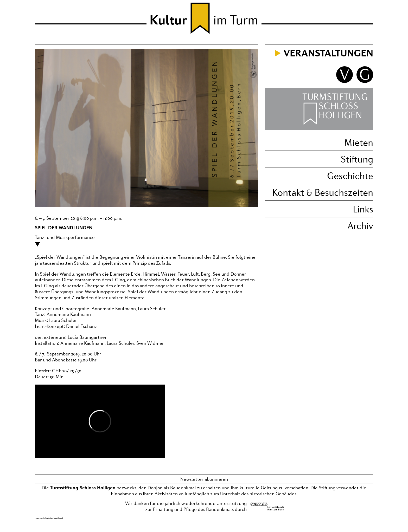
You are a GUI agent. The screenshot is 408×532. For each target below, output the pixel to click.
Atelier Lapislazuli (55, 518)
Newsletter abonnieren (204, 479)
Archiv (360, 226)
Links (363, 209)
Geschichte (350, 176)
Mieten (359, 142)
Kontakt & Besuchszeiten (323, 192)
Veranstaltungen (328, 53)
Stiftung (357, 159)
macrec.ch (40, 518)
